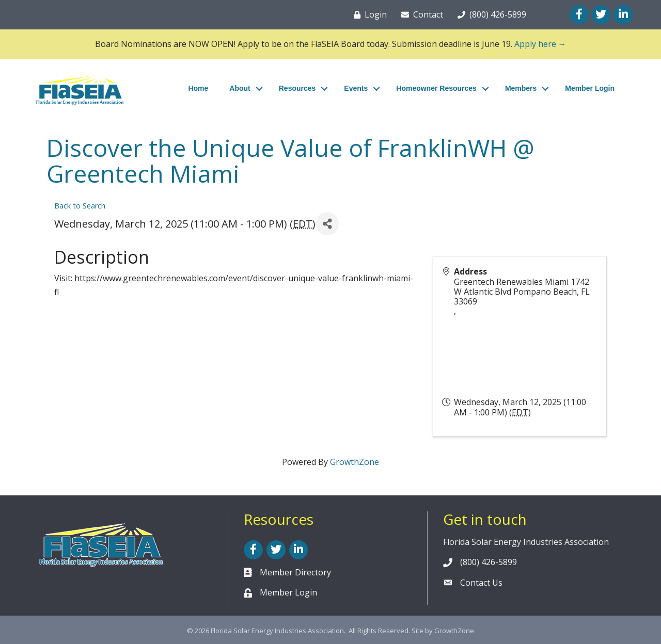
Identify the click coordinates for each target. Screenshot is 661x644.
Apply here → (540, 44)
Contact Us (481, 583)
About (240, 88)
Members (521, 88)
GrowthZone (355, 462)
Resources (297, 88)
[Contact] (420, 14)
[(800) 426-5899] (490, 14)
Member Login (590, 88)
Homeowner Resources (436, 88)
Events (356, 88)
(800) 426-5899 (489, 562)
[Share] (327, 224)
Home (198, 88)
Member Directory (295, 572)
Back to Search (80, 206)
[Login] (368, 14)
